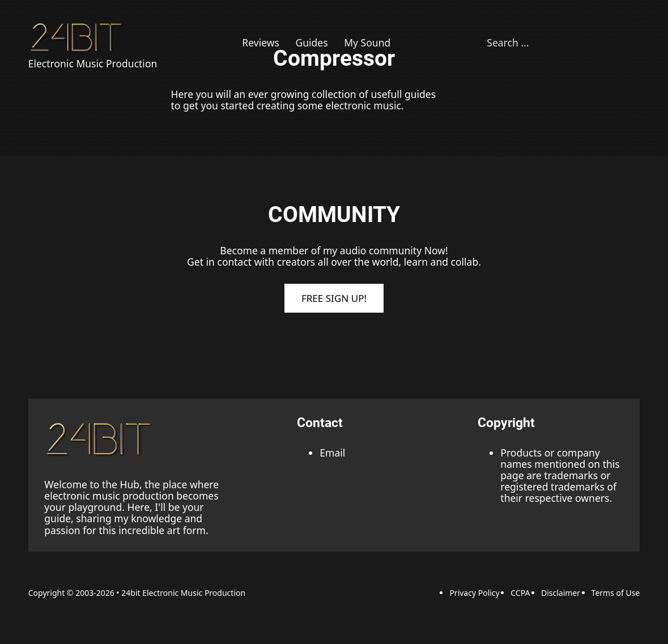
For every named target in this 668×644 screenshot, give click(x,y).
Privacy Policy (474, 593)
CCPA (520, 593)
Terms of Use (616, 593)
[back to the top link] (101, 439)
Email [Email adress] (332, 453)
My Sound (367, 42)
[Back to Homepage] (78, 37)
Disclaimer (561, 593)
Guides (311, 42)
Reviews (261, 42)
